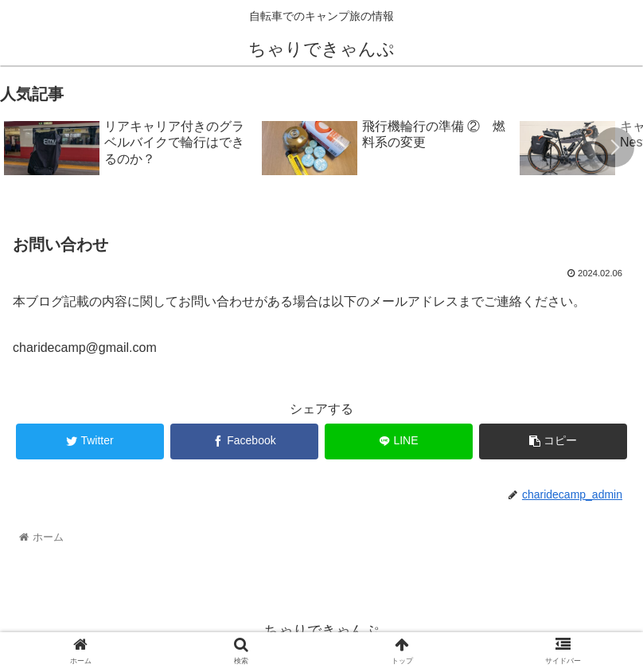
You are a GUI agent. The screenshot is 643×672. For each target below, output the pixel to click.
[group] (127, 149)
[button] (614, 147)
